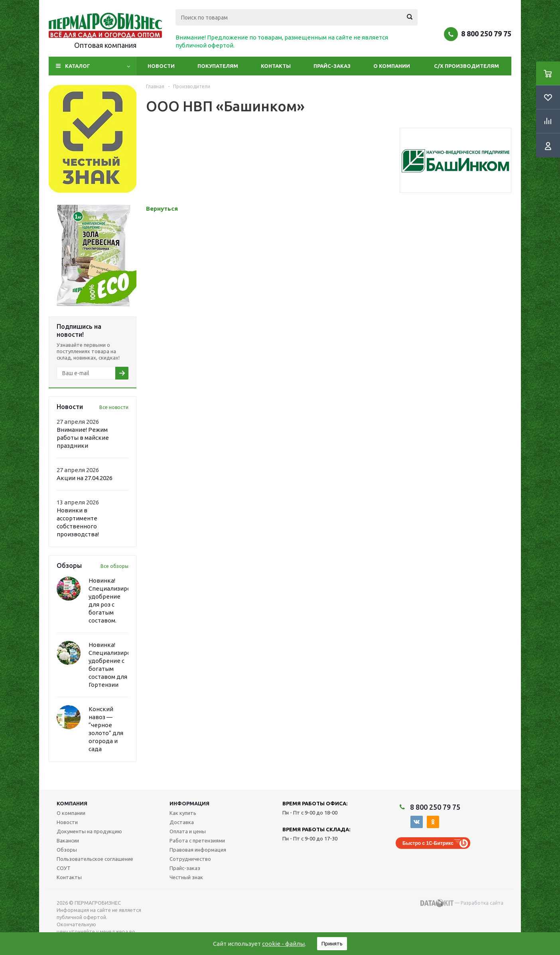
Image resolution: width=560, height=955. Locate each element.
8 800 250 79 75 (486, 34)
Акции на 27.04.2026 (85, 478)
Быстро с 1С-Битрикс (428, 843)
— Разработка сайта (462, 903)
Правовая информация (198, 850)
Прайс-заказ (332, 66)
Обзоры (67, 850)
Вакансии (68, 840)
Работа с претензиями (197, 840)
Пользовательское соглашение (95, 859)
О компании (392, 66)
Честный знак (186, 877)
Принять (332, 943)
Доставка (182, 822)
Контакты (276, 66)
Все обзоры (114, 566)
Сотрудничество (190, 859)
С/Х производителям (466, 66)
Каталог (78, 66)
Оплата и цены (188, 831)
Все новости (114, 407)
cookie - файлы (283, 944)
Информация (189, 803)
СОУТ (64, 868)
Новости (161, 66)
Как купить (183, 813)
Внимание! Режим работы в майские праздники (83, 438)
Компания (72, 803)
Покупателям (218, 66)
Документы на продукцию (89, 831)
